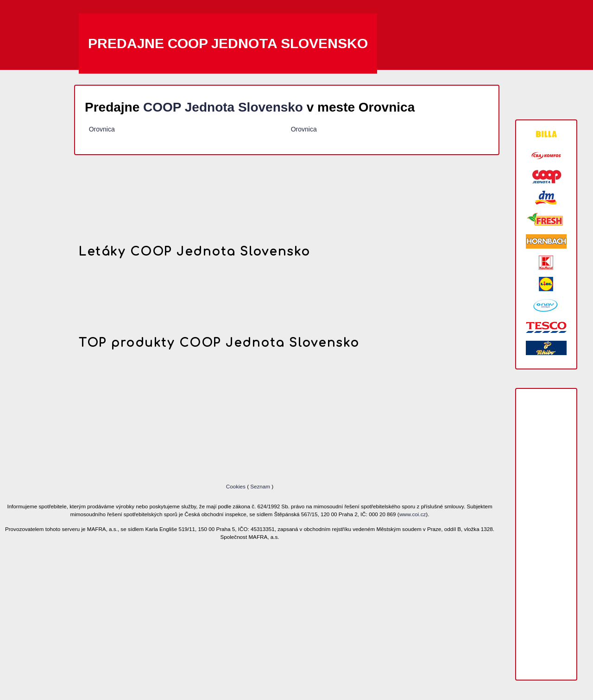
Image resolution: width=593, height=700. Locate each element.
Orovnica (102, 129)
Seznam (260, 486)
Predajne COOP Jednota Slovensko (228, 43)
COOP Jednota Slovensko (223, 107)
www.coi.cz (413, 514)
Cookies (237, 486)
